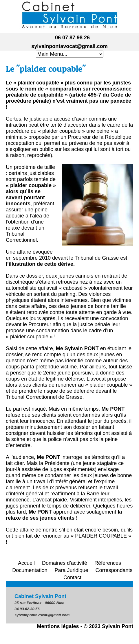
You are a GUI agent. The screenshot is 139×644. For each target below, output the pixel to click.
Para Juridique (71, 570)
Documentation (30, 570)
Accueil (26, 563)
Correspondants (114, 570)
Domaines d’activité (65, 563)
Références (108, 563)
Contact (72, 577)
